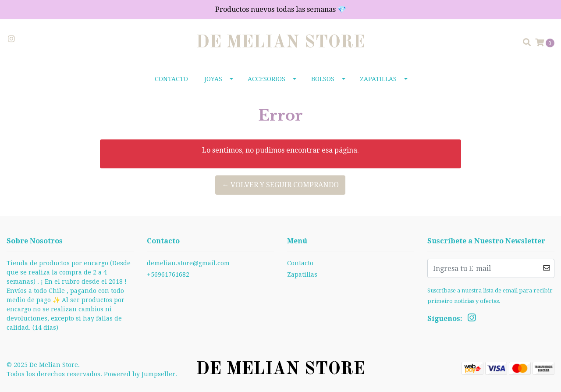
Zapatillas (378, 79)
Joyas (213, 79)
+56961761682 (168, 274)
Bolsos (323, 79)
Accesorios (266, 79)
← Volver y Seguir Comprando (280, 185)
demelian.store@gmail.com (188, 263)
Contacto (171, 79)
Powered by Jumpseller (140, 374)
